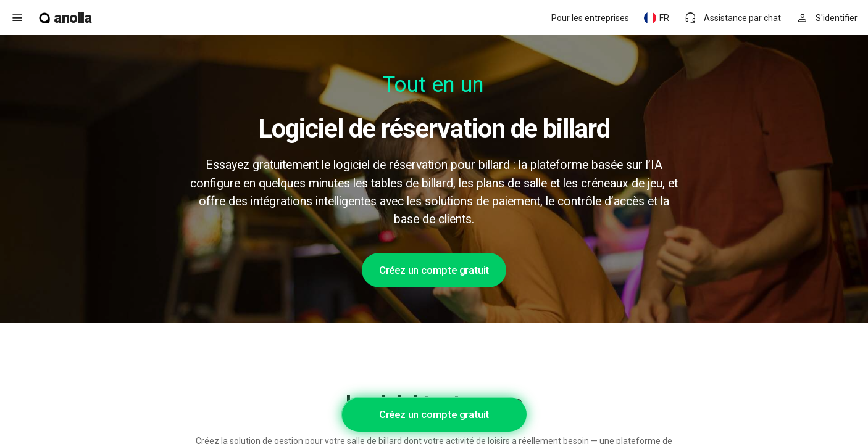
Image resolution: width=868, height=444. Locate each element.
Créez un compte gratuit (434, 270)
